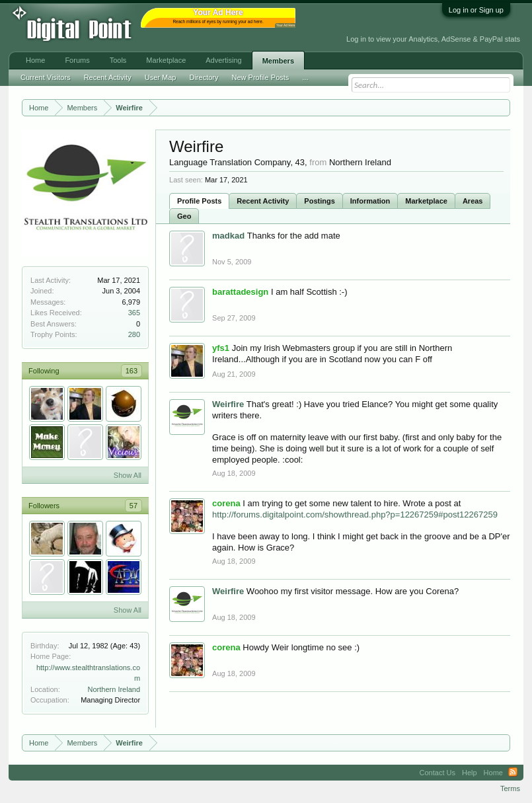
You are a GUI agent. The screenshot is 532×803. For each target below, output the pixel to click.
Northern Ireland (114, 689)
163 (132, 371)
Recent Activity (263, 201)
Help (470, 773)
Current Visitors (46, 77)
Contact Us (437, 773)
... (305, 77)
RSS (513, 773)
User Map (161, 77)
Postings (319, 201)
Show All (128, 475)
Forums (77, 60)
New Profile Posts (261, 77)
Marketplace (426, 201)
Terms (510, 788)
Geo (184, 216)
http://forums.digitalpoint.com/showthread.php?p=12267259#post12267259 (355, 515)
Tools (118, 60)
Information (370, 201)
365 (134, 313)
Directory (204, 77)
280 (134, 334)
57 (133, 506)
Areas (473, 201)
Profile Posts (199, 201)
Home (35, 60)
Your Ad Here (285, 25)
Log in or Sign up (476, 10)
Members (278, 61)
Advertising (223, 60)
